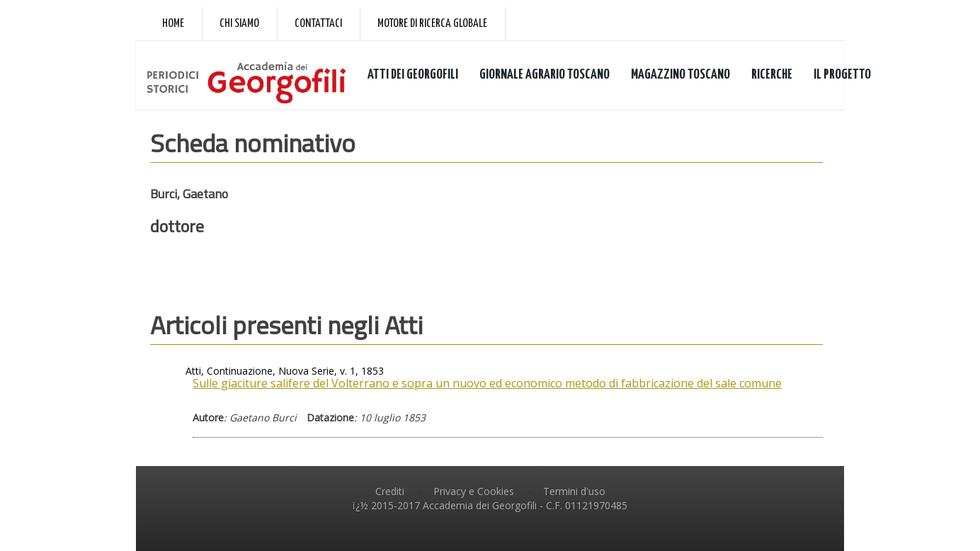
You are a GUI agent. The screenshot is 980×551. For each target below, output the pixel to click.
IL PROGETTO (842, 75)
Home (173, 24)
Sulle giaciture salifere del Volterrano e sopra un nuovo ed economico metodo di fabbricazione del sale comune (487, 383)
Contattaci (318, 24)
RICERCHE (772, 75)
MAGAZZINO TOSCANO (680, 75)
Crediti (390, 491)
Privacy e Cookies (474, 491)
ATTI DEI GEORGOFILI (413, 75)
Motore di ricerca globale (432, 24)
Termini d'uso (574, 491)
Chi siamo (239, 24)
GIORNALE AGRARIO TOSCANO (545, 75)
